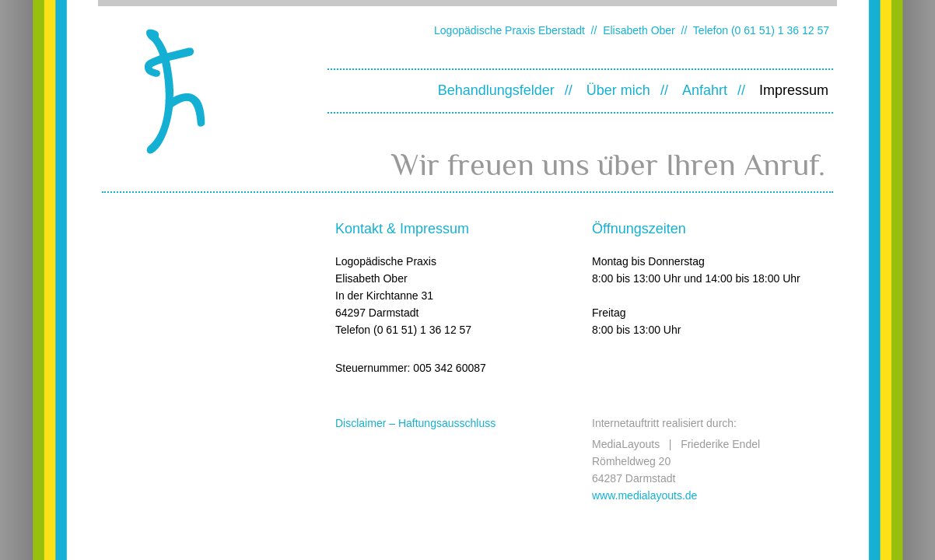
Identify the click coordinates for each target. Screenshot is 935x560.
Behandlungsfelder (496, 90)
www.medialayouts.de (644, 495)
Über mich (618, 90)
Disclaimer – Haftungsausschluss (415, 423)
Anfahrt (705, 90)
